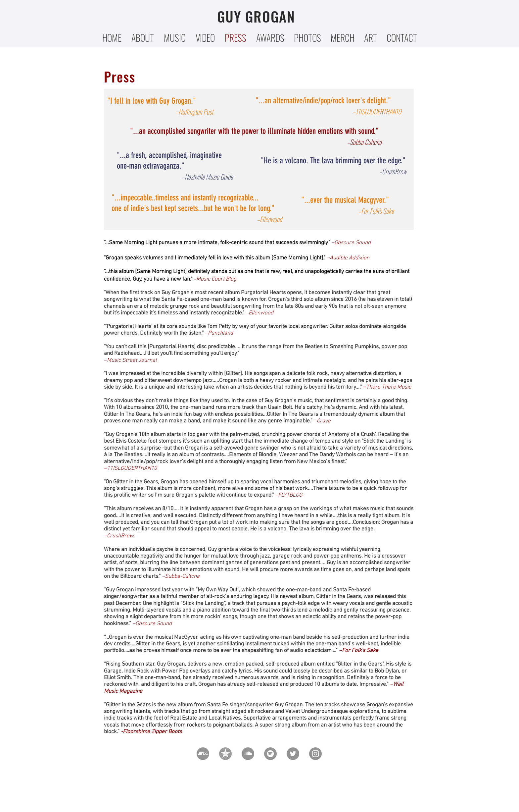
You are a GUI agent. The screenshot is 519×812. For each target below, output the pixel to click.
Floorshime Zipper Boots (152, 732)
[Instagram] (315, 754)
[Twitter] (293, 754)
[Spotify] (270, 754)
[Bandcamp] (203, 754)
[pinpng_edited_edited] (225, 754)
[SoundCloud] (248, 754)
